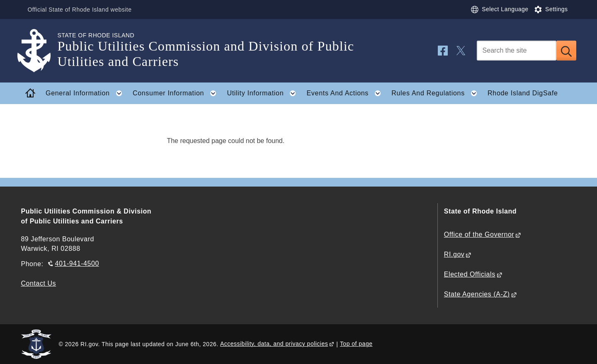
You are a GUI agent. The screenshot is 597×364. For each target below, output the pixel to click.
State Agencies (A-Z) (477, 294)
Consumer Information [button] (177, 93)
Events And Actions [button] (346, 93)
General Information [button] (86, 93)
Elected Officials (470, 274)
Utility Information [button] (264, 93)
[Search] (517, 51)
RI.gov (454, 254)
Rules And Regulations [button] (437, 93)
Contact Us (38, 283)
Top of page (356, 344)
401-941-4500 (77, 263)
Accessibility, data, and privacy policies (274, 344)
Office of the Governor (479, 234)
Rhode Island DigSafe (523, 93)
